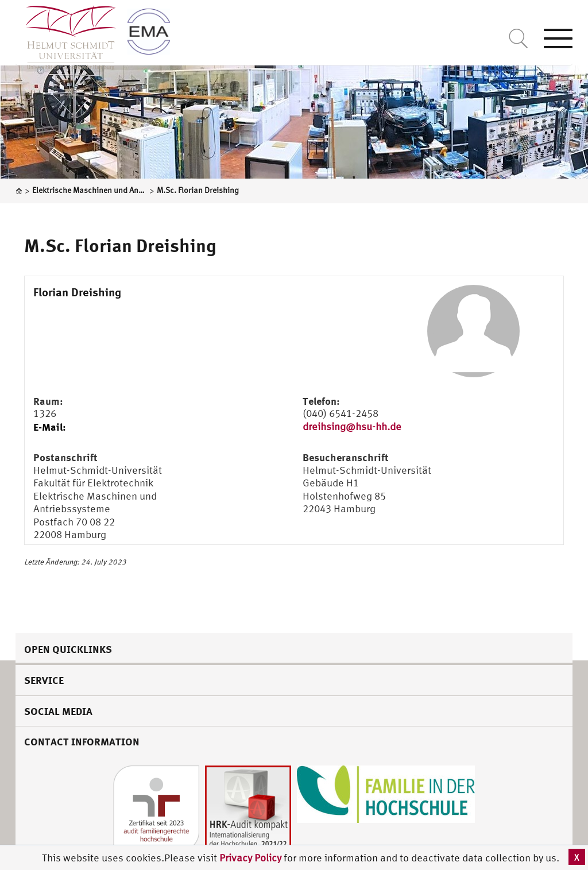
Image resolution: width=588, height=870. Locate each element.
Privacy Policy (252, 858)
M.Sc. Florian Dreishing (120, 245)
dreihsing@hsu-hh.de (352, 426)
